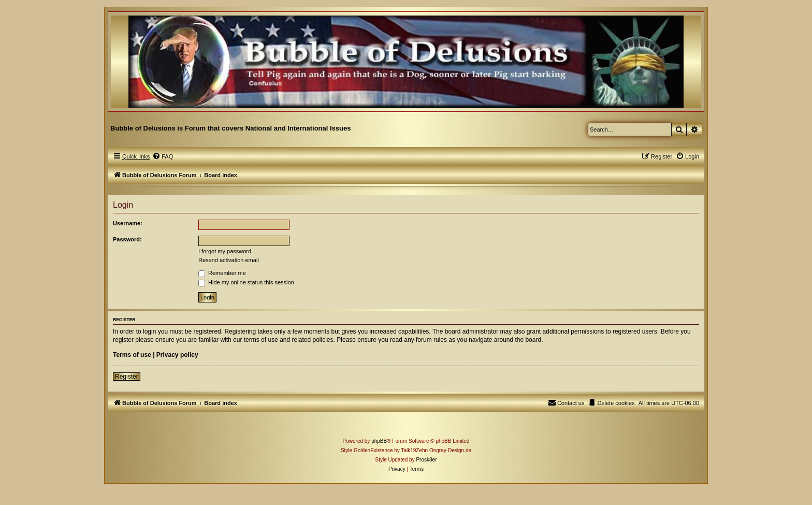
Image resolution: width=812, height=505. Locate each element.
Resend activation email (229, 260)
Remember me (222, 273)
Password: (127, 239)
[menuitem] (163, 156)
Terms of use (132, 355)
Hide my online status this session (246, 282)
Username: (128, 223)
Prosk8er (426, 460)
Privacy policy (177, 355)
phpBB (379, 441)
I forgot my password (225, 251)
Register (127, 377)
